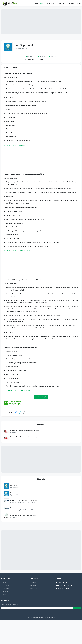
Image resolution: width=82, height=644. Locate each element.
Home (36, 3)
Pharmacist (14, 508)
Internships (62, 3)
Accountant (14, 485)
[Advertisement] (41, 22)
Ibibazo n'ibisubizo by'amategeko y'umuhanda (25, 430)
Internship (5, 588)
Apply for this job (41, 397)
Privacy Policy (34, 588)
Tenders (71, 3)
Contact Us (33, 582)
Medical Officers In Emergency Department (24, 500)
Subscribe (77, 608)
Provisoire (32, 585)
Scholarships (51, 3)
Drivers (13, 493)
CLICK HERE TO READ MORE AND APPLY (18, 145)
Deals (79, 3)
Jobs (42, 3)
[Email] (37, 608)
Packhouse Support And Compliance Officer (24, 515)
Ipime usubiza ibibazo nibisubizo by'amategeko (25, 437)
